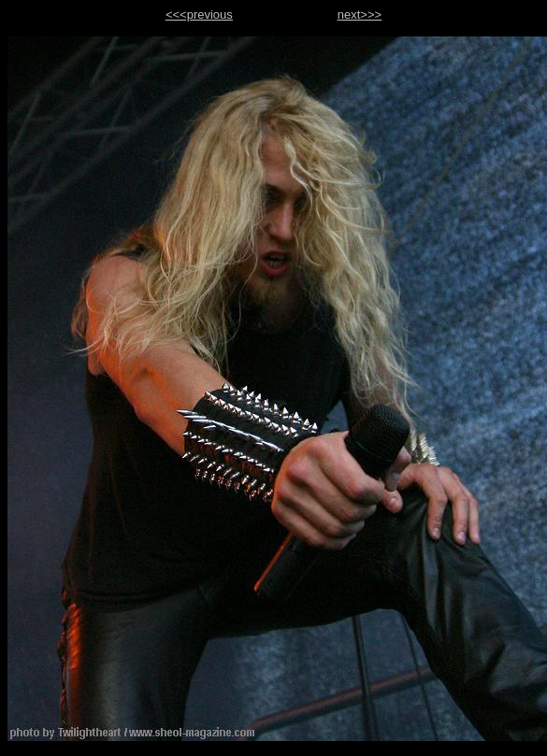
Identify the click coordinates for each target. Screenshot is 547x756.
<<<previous (199, 14)
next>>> (360, 14)
